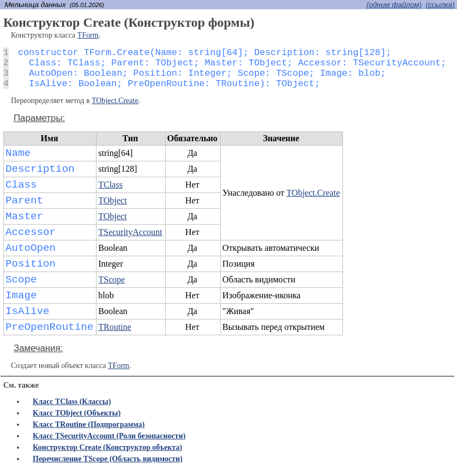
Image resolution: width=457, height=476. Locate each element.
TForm (88, 35)
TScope (112, 279)
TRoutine (115, 327)
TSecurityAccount (130, 232)
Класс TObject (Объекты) (77, 413)
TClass (110, 185)
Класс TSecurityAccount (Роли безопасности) (109, 436)
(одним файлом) (394, 5)
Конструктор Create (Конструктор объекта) (107, 447)
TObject (112, 200)
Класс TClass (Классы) (72, 402)
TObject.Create (115, 101)
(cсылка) (440, 5)
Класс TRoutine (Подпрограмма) (89, 424)
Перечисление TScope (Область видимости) (108, 459)
